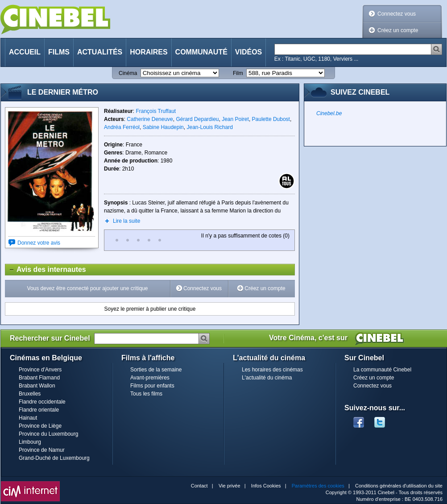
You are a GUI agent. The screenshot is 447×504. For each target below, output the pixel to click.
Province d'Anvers (40, 370)
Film (238, 73)
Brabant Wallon (37, 386)
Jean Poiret (235, 119)
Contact (199, 486)
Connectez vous (397, 14)
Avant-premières (150, 378)
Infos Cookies (266, 486)
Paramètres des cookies (318, 486)
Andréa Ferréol (122, 127)
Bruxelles (30, 394)
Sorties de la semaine (156, 370)
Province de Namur (42, 450)
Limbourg (30, 442)
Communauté (201, 52)
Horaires (149, 52)
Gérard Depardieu (197, 119)
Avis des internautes (46, 270)
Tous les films (146, 394)
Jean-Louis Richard (209, 127)
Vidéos (248, 52)
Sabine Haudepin (163, 127)
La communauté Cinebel (382, 370)
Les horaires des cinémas (272, 370)
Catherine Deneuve (150, 119)
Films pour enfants (152, 386)
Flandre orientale (39, 410)
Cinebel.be (329, 113)
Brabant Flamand (39, 378)
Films (59, 52)
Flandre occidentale (42, 402)
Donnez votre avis (39, 243)
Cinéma (128, 73)
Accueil (25, 52)
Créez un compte (398, 30)
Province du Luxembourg (48, 434)
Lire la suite (126, 221)
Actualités (100, 52)
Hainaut (28, 418)
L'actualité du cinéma (267, 378)
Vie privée (230, 486)
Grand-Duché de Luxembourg (54, 458)
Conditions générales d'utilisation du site (399, 486)
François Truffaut (156, 111)
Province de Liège (40, 426)
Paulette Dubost (271, 119)
